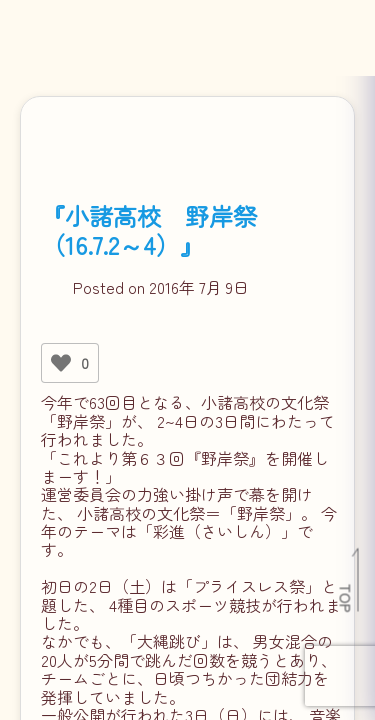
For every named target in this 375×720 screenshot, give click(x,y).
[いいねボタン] (61, 363)
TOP (346, 598)
